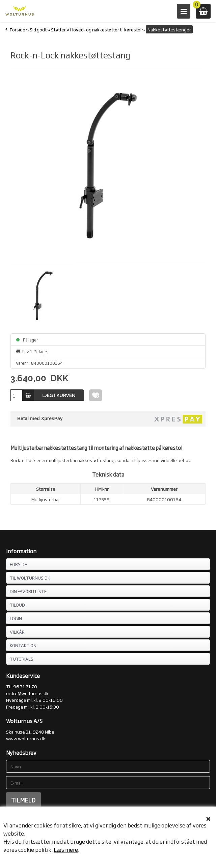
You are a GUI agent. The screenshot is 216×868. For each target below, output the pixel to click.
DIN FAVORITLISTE (28, 591)
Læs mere (66, 849)
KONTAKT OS (23, 645)
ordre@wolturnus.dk (27, 693)
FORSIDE (18, 564)
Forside (18, 29)
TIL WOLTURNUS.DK (30, 578)
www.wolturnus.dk (26, 738)
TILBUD (17, 605)
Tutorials (22, 659)
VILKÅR (17, 632)
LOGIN (16, 618)
